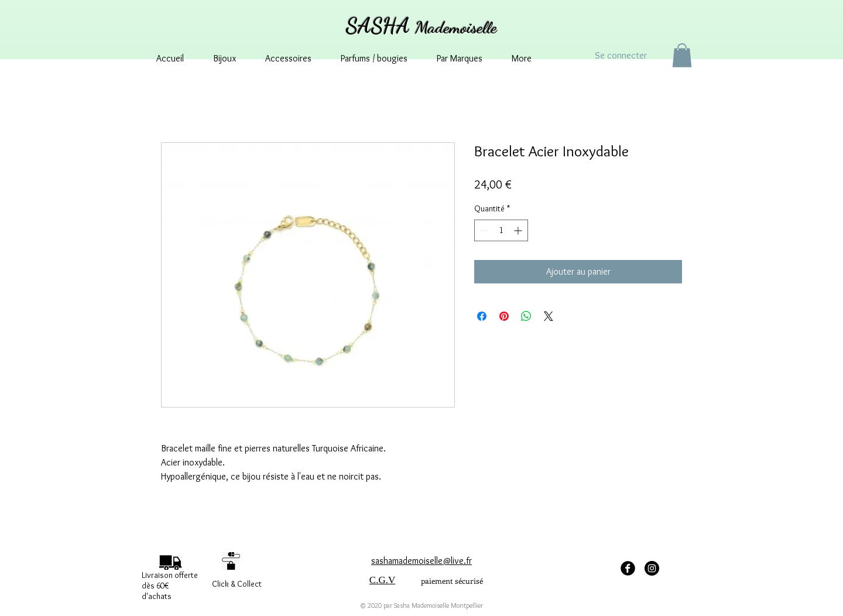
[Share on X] (549, 316)
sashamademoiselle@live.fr (421, 561)
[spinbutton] (501, 230)
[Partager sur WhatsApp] (526, 316)
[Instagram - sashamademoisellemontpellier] (652, 568)
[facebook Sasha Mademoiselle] (628, 568)
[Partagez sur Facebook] (482, 316)
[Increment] (519, 230)
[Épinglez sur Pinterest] (504, 316)
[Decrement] (483, 230)
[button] (682, 55)
